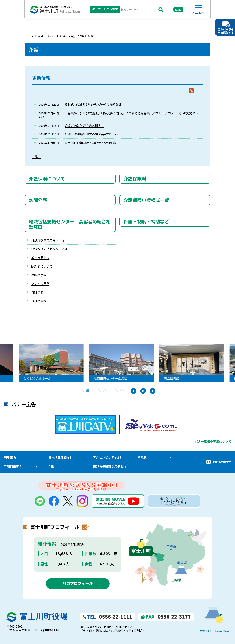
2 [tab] (88, 391)
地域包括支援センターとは (49, 249)
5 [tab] (105, 391)
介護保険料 (135, 178)
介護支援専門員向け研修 (48, 240)
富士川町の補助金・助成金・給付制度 (90, 143)
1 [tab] (82, 391)
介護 (91, 36)
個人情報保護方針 (60, 457)
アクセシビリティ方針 (108, 457)
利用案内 (10, 457)
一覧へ (37, 157)
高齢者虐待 (39, 275)
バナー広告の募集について (213, 441)
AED (51, 467)
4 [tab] (99, 391)
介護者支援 (39, 301)
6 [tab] (111, 391)
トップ (29, 36)
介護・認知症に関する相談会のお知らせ (92, 134)
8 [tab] (122, 391)
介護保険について (47, 178)
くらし (52, 36)
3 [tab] (94, 391)
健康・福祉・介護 (72, 36)
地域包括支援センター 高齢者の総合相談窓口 (70, 224)
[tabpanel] (89, 363)
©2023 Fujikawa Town (215, 631)
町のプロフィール (78, 583)
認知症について (42, 266)
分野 (40, 36)
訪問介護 (38, 200)
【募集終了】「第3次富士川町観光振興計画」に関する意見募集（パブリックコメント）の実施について (119, 115)
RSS (197, 91)
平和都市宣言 (13, 467)
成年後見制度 (40, 257)
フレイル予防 (40, 283)
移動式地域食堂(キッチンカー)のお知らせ (93, 104)
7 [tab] (117, 391)
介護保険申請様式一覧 (146, 200)
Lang (178, 9)
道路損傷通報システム (108, 467)
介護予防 (37, 292)
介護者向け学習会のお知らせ (84, 125)
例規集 (142, 457)
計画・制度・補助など (146, 221)
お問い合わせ (222, 462)
